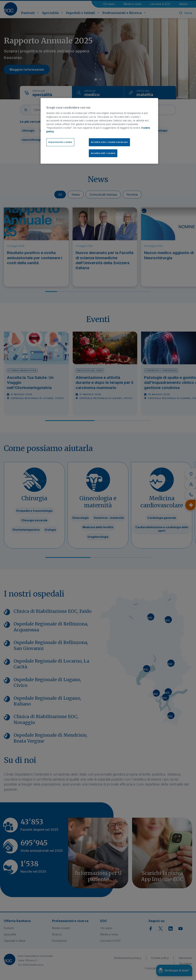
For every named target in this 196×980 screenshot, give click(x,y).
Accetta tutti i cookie (103, 153)
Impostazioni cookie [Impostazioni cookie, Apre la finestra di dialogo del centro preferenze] (60, 142)
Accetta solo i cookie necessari (109, 142)
